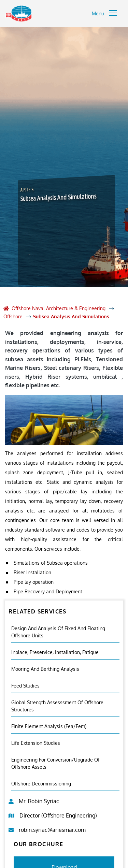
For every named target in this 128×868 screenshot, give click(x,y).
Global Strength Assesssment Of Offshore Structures (57, 706)
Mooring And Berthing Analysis (45, 669)
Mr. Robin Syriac (39, 801)
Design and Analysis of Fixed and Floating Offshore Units (58, 632)
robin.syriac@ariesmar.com (52, 830)
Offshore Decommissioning (41, 784)
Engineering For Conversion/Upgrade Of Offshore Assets (55, 763)
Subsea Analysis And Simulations (71, 316)
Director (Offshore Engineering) (58, 815)
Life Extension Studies (36, 743)
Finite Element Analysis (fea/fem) (49, 726)
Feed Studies (25, 686)
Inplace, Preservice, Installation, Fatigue (55, 652)
